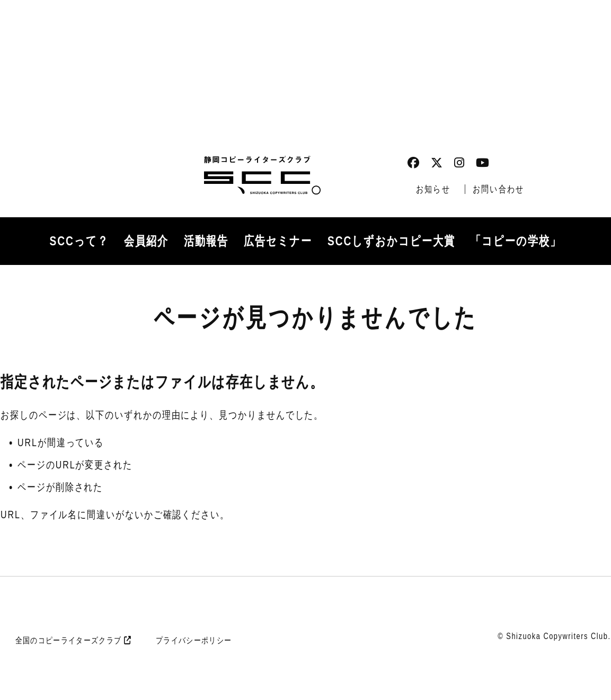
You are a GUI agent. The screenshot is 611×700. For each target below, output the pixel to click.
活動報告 (206, 241)
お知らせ (433, 189)
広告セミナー (278, 241)
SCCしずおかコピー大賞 (391, 241)
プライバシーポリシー (194, 640)
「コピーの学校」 (516, 241)
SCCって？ (79, 241)
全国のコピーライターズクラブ (73, 640)
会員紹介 (146, 241)
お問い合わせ (498, 189)
